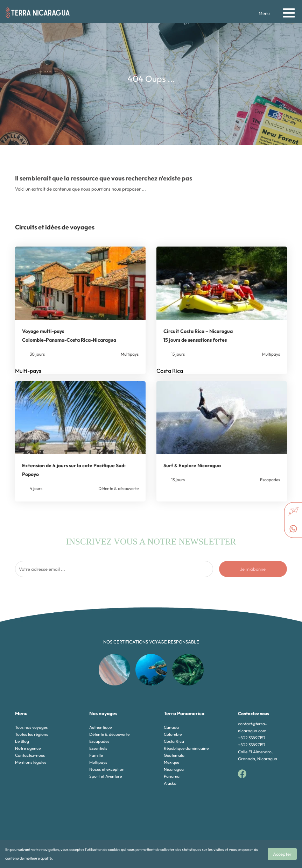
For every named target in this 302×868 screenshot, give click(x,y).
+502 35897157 (252, 738)
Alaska (170, 783)
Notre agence (28, 748)
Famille (96, 755)
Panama (172, 776)
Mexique (171, 762)
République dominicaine (186, 748)
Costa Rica (174, 741)
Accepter (282, 854)
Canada (171, 727)
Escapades (99, 741)
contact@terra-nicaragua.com (252, 727)
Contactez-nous (30, 755)
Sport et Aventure (106, 776)
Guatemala (174, 755)
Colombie (173, 734)
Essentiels (98, 748)
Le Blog (22, 741)
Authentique (100, 727)
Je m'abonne (253, 569)
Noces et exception (107, 769)
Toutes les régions (31, 734)
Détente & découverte (109, 734)
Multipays (98, 762)
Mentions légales (31, 762)
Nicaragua (174, 769)
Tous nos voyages (31, 727)
